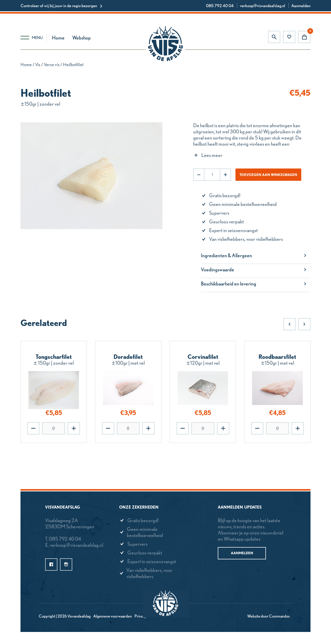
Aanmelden (301, 6)
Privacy (140, 616)
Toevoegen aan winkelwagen (268, 175)
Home (58, 38)
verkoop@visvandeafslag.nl (262, 6)
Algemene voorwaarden (113, 616)
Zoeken (274, 37)
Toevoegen (74, 428)
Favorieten (289, 37)
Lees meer (212, 155)
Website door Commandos (268, 616)
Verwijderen (33, 428)
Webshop (81, 38)
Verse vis (52, 65)
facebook (51, 564)
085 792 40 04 (220, 6)
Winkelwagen (304, 37)
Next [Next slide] (304, 324)
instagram (66, 564)
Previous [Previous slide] (289, 324)
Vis (38, 65)
